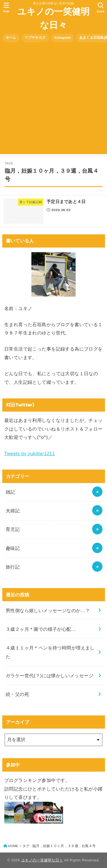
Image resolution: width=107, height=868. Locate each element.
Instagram (62, 38)
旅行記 (13, 567)
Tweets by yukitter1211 (30, 454)
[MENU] (6, 7)
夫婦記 (13, 511)
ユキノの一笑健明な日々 (53, 18)
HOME (13, 846)
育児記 (13, 529)
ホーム (11, 38)
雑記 (10, 492)
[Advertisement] (53, 100)
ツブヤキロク (35, 38)
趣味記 (13, 548)
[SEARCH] (101, 7)
